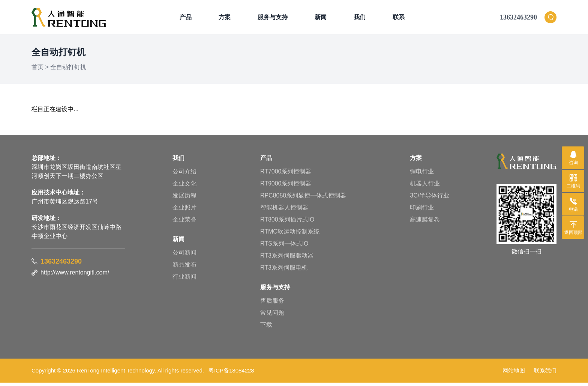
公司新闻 (184, 256)
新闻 (321, 19)
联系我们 (545, 374)
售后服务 (272, 304)
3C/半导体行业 (430, 199)
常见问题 (272, 316)
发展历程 (184, 199)
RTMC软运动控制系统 (290, 235)
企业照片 (184, 211)
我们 (360, 19)
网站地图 (514, 374)
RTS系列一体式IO (284, 247)
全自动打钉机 (68, 70)
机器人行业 (425, 187)
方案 (225, 19)
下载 (266, 328)
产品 (186, 19)
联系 (399, 19)
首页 (37, 70)
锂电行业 (422, 175)
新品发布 (184, 268)
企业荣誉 (184, 223)
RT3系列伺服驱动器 (287, 259)
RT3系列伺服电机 (284, 271)
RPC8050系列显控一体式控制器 (303, 199)
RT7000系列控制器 (286, 175)
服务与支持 (273, 19)
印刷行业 (422, 211)
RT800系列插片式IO (287, 223)
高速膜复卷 (425, 223)
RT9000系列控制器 (286, 187)
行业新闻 (184, 280)
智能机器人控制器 (284, 211)
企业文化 (184, 187)
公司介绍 (184, 175)
